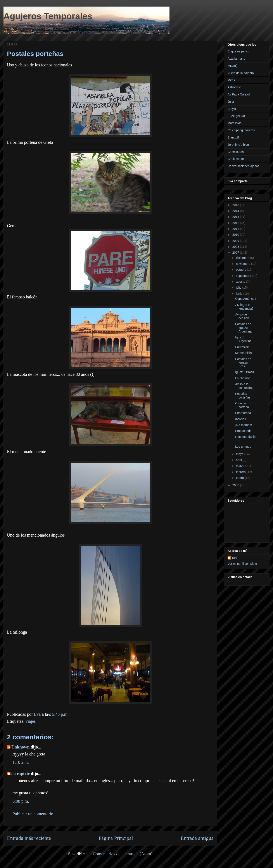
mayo (240, 454)
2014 (236, 211)
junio (239, 294)
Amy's (232, 109)
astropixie (21, 774)
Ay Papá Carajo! (239, 94)
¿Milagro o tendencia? (244, 307)
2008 (236, 247)
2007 (236, 253)
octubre (241, 270)
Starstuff (233, 137)
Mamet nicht (244, 353)
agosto (241, 282)
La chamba (243, 378)
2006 (236, 485)
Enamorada (243, 413)
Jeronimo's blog (238, 145)
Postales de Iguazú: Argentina (243, 328)
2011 (236, 229)
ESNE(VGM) (236, 116)
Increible (241, 419)
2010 (236, 235)
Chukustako (236, 159)
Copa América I (246, 299)
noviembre (243, 264)
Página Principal (116, 838)
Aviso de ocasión (242, 316)
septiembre (244, 276)
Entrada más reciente (29, 838)
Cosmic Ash (236, 152)
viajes (31, 721)
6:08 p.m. (21, 801)
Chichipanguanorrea (241, 130)
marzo (241, 466)
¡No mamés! (244, 425)
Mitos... (232, 80)
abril (239, 460)
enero (240, 478)
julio (239, 288)
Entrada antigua (197, 838)
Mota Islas (235, 123)
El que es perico (238, 51)
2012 (236, 223)
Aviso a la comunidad (244, 386)
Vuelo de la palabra (241, 73)
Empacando (243, 431)
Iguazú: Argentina (243, 339)
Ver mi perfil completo (242, 564)
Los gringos (243, 447)
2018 (236, 205)
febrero (241, 472)
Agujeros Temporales (48, 16)
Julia (231, 102)
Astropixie (234, 87)
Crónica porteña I (243, 405)
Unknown (20, 747)
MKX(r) (232, 66)
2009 (236, 241)
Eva (235, 558)
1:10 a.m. (21, 762)
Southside (242, 347)
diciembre (243, 258)
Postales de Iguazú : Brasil (243, 363)
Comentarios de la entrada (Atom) (123, 854)
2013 (236, 217)
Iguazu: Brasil (244, 372)
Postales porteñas (243, 396)
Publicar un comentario (33, 814)
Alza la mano (236, 59)
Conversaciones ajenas (244, 166)
